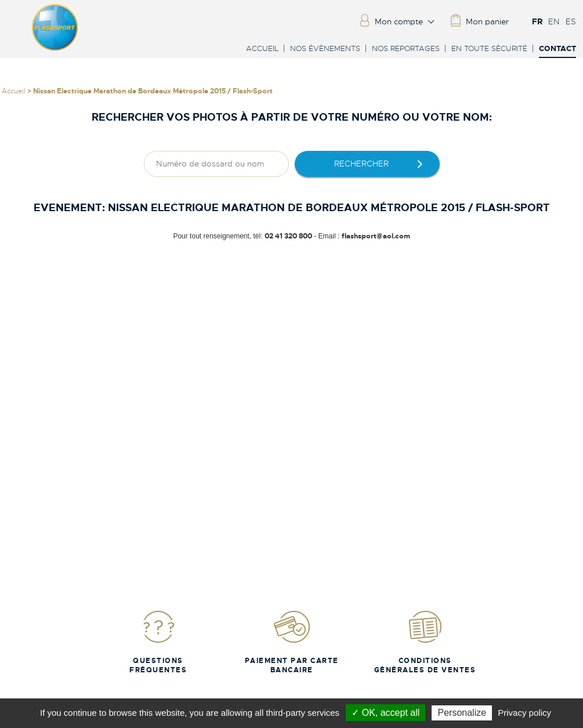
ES (571, 21)
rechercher (361, 164)
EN (554, 21)
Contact (557, 49)
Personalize (462, 713)
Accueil (262, 48)
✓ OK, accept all (385, 713)
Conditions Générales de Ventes (425, 642)
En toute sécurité (489, 48)
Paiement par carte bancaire (292, 642)
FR (537, 21)
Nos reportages (406, 48)
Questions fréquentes (158, 642)
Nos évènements (325, 48)
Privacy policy (524, 713)
